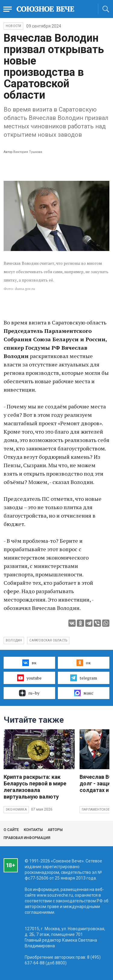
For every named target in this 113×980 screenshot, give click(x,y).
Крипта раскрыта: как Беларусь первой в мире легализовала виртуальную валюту (35, 787)
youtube (29, 678)
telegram (84, 678)
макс (84, 693)
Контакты (33, 830)
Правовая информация (27, 838)
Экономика (16, 810)
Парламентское (96, 810)
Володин (14, 640)
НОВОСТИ (13, 26)
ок (84, 663)
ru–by (29, 693)
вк (29, 663)
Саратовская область (48, 640)
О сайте (11, 830)
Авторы (55, 830)
